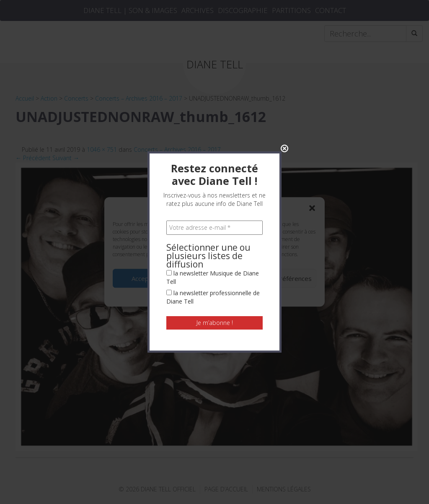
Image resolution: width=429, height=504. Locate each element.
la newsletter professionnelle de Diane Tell (213, 212)
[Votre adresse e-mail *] (214, 143)
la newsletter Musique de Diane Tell (213, 192)
